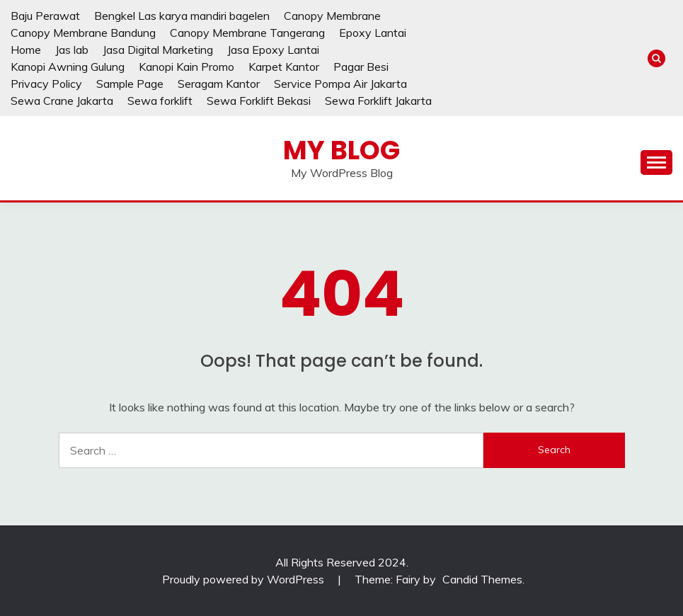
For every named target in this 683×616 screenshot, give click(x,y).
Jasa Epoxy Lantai (273, 50)
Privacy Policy (46, 84)
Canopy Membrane (332, 16)
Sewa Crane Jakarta (62, 101)
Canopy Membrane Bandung (83, 33)
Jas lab (72, 50)
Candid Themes (482, 579)
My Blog (341, 150)
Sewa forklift (160, 101)
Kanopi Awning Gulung (68, 67)
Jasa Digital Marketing (158, 50)
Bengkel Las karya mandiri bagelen (182, 16)
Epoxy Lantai (373, 33)
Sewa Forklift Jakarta (378, 101)
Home (26, 50)
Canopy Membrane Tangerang (247, 33)
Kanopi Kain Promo (186, 67)
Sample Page (130, 84)
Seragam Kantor (219, 84)
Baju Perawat (45, 16)
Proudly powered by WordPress (245, 579)
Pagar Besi (361, 67)
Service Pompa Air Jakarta (340, 84)
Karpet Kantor (284, 67)
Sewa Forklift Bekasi (259, 101)
